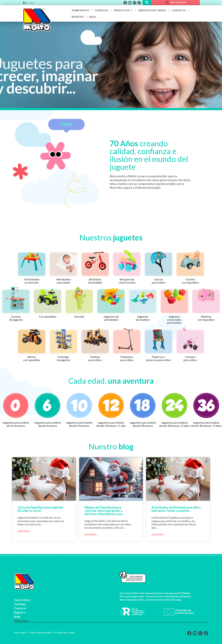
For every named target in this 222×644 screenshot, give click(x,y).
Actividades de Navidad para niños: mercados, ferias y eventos (176, 509)
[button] (2, 62)
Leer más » (24, 531)
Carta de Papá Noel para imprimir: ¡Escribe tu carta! (41, 509)
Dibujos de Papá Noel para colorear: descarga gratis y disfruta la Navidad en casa (104, 511)
